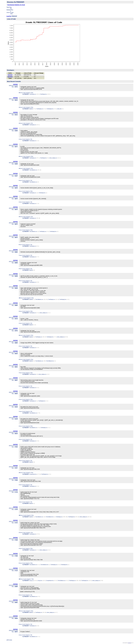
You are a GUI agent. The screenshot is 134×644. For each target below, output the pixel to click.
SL (10, 16)
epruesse (10, 77)
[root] (8, 16)
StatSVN (130, 643)
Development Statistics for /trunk (16, 5)
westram (10, 75)
